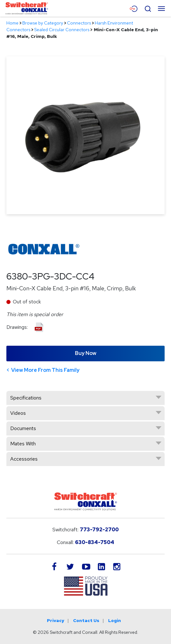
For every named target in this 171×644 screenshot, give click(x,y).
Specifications (26, 398)
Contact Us (86, 620)
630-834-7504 (95, 542)
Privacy (56, 620)
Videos (18, 413)
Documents (23, 428)
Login (115, 620)
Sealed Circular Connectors (62, 30)
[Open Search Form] (148, 8)
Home (12, 23)
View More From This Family (45, 370)
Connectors (79, 23)
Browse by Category (43, 23)
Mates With (23, 444)
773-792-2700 (99, 530)
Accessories (24, 459)
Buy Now (86, 353)
